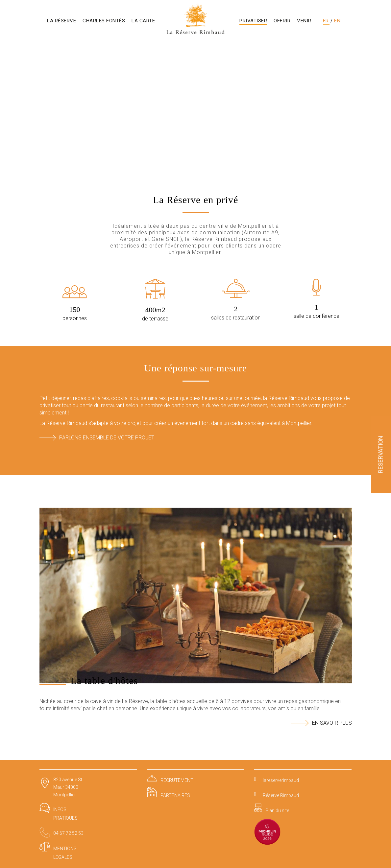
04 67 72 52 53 (68, 833)
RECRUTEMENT (177, 780)
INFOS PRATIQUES (65, 814)
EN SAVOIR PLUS (321, 723)
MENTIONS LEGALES (65, 853)
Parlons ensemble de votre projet (97, 438)
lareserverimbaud (281, 780)
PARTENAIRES (175, 795)
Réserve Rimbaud (281, 795)
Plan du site (277, 810)
